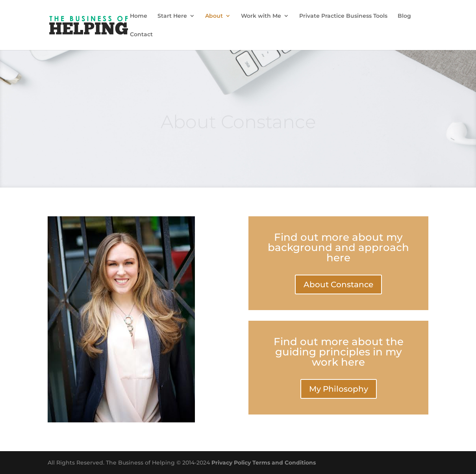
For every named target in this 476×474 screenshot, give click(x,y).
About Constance (338, 284)
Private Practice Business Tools (343, 16)
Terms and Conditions (284, 463)
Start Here (172, 16)
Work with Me (261, 16)
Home (139, 16)
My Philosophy (339, 389)
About (214, 16)
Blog (404, 16)
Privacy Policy (231, 463)
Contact (141, 35)
